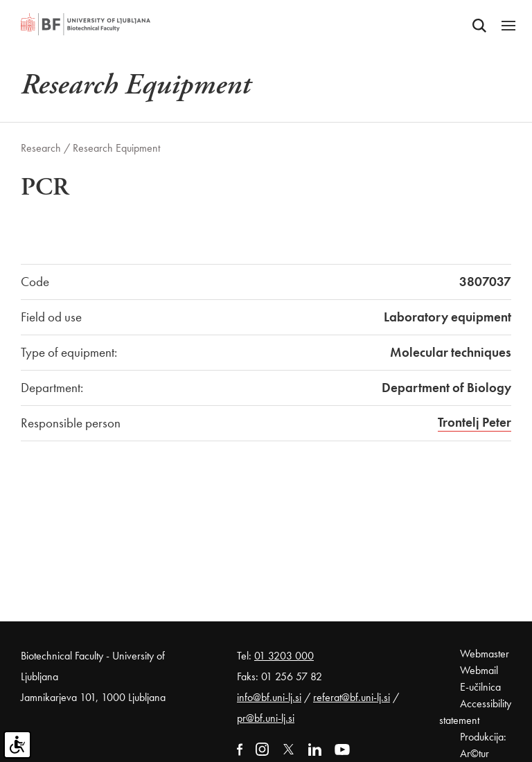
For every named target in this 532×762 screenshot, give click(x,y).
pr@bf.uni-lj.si (266, 718)
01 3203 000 (284, 656)
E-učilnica (480, 687)
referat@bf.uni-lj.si (352, 697)
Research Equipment (116, 148)
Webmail (479, 670)
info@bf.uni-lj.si (269, 697)
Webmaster (485, 654)
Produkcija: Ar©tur (483, 745)
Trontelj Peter (475, 422)
